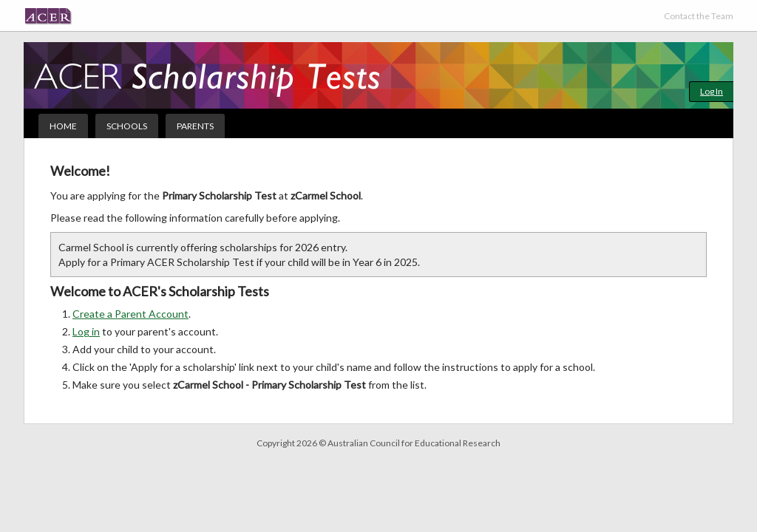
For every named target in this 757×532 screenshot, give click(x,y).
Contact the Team (699, 16)
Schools (127, 126)
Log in (86, 331)
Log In (712, 91)
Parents (195, 126)
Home (63, 126)
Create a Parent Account (130, 314)
